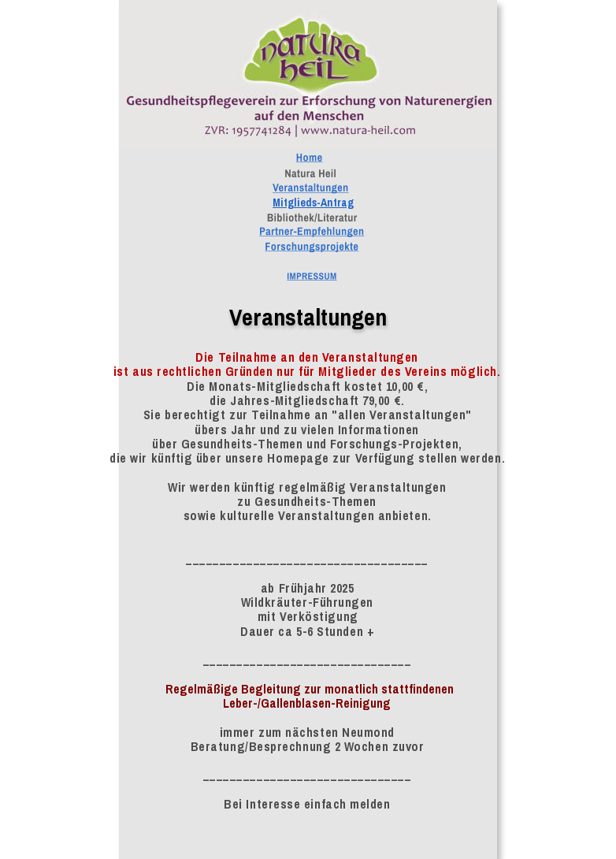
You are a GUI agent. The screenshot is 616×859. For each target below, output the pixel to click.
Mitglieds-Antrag (313, 203)
